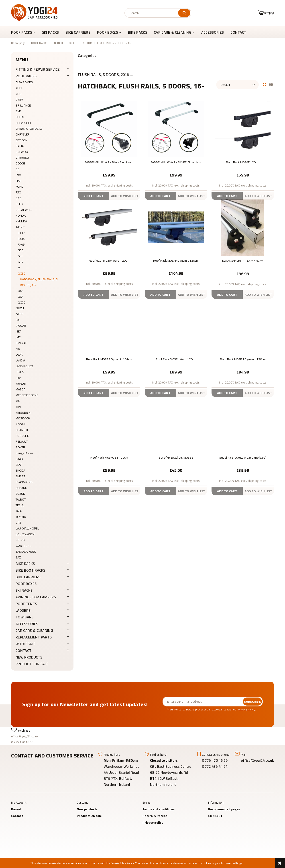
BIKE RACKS (25, 564)
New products (29, 657)
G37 (21, 262)
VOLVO (20, 540)
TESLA (20, 505)
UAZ (18, 523)
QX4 (21, 297)
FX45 (21, 244)
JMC (18, 337)
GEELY (19, 204)
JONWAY (21, 343)
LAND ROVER (24, 366)
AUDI (19, 88)
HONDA (21, 215)
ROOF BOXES (26, 584)
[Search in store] (152, 13)
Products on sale (32, 664)
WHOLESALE (26, 644)
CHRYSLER (23, 134)
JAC (18, 320)
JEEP (18, 331)
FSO (18, 192)
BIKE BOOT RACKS (31, 570)
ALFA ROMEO (24, 82)
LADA (19, 355)
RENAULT (22, 441)
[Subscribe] (252, 702)
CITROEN (21, 140)
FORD (19, 187)
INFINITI (20, 227)
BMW (19, 100)
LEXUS (20, 372)
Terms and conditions (159, 809)
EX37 (21, 233)
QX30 (22, 273)
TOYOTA (21, 517)
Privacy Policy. (247, 709)
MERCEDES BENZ (27, 395)
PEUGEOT (22, 430)
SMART (20, 476)
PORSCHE (22, 436)
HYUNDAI (22, 221)
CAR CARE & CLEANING (34, 630)
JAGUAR (21, 326)
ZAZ (18, 557)
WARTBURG (24, 546)
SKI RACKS (24, 590)
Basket (16, 809)
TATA (19, 511)
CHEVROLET (23, 123)
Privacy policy (153, 823)
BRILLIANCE (23, 105)
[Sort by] (237, 85)
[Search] (184, 13)
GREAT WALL (24, 210)
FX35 (21, 239)
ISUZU (20, 308)
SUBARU (21, 488)
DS (17, 169)
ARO (19, 94)
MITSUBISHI (23, 412)
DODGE (20, 163)
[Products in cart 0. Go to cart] (266, 13)
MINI (18, 407)
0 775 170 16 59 (22, 742)
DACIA (20, 146)
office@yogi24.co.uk (25, 736)
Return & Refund (155, 816)
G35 (21, 256)
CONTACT (23, 650)
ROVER (20, 447)
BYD (18, 111)
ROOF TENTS (26, 604)
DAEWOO (22, 152)
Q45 (21, 291)
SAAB (19, 459)
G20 (21, 250)
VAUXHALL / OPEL (27, 528)
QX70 (22, 302)
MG (18, 401)
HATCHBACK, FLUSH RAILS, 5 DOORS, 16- (39, 282)
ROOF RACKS (26, 76)
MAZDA (20, 389)
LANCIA (20, 360)
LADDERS (23, 610)
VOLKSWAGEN (25, 534)
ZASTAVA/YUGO (26, 552)
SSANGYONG (24, 482)
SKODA (20, 470)
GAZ (18, 198)
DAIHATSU (22, 158)
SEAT (19, 465)
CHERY (20, 117)
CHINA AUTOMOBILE (29, 129)
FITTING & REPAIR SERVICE (38, 69)
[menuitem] (25, 32)
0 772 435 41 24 (215, 766)
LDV (18, 378)
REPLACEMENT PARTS (34, 637)
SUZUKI (21, 494)
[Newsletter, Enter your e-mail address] (203, 702)
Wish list (24, 731)
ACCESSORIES (27, 624)
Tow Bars (25, 617)
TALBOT (21, 499)
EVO (18, 175)
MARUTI (21, 384)
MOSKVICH (23, 418)
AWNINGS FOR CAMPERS (36, 597)
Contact (17, 816)
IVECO (20, 314)
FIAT (18, 181)
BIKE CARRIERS (28, 577)
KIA (18, 349)
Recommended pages (224, 809)
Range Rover (24, 453)
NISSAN (21, 424)
